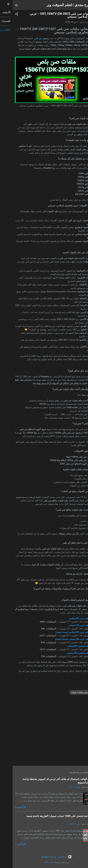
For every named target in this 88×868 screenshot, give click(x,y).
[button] (4, 14)
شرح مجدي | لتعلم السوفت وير (56, 5)
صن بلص (26, 38)
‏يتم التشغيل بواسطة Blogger (44, 857)
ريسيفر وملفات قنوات (68, 692)
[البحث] (4, 6)
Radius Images (37, 862)
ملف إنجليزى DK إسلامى (65, 646)
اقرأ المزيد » (8, 807)
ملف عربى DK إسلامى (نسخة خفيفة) (60, 632)
